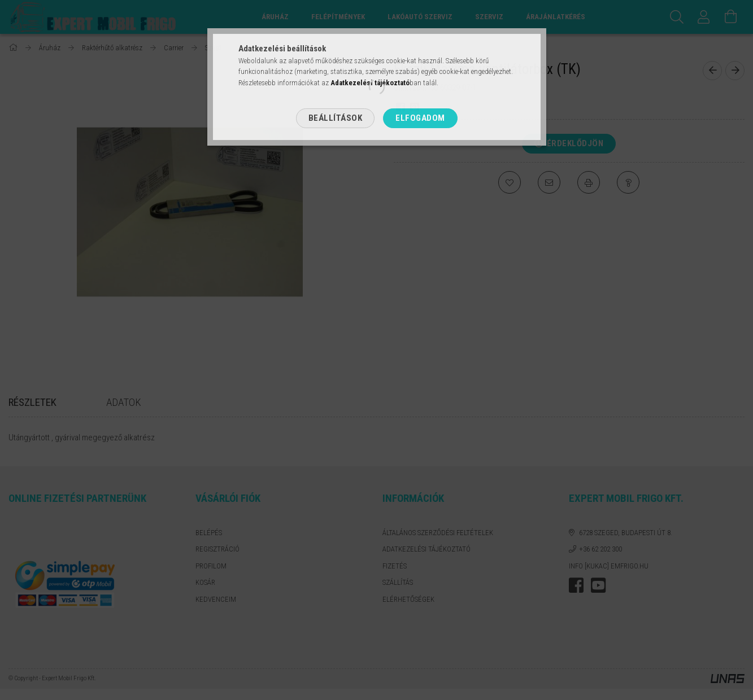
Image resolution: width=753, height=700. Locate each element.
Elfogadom (420, 118)
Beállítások (336, 118)
